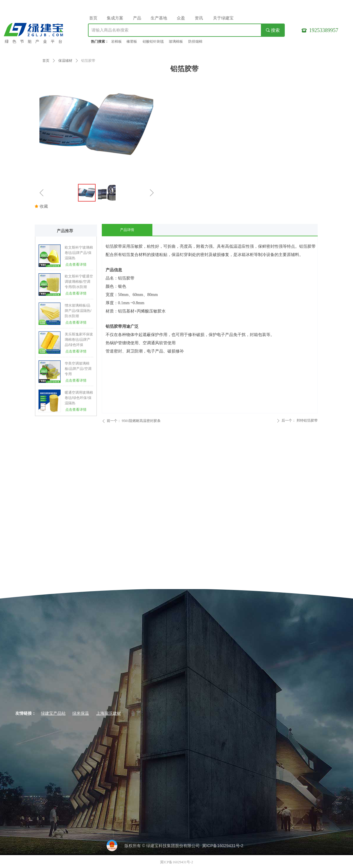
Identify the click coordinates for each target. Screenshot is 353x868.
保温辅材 (65, 61)
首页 (46, 61)
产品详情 (127, 230)
